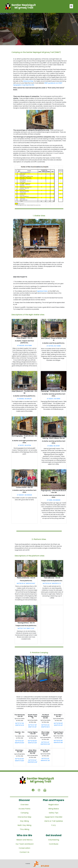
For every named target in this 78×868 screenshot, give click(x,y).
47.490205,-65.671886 (24, 346)
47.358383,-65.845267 (24, 399)
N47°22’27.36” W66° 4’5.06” (33, 726)
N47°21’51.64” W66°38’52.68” (33, 761)
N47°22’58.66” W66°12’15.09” (58, 724)
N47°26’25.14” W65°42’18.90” (26, 583)
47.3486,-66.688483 (54, 500)
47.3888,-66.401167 (54, 446)
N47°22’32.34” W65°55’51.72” (52, 583)
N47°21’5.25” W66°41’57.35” (45, 759)
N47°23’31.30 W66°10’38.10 (45, 726)
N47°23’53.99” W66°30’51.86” (58, 742)
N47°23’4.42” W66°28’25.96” (45, 743)
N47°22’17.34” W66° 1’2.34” (26, 628)
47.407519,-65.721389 (54, 346)
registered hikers (42, 291)
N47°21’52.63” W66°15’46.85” (20, 742)
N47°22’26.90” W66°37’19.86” (20, 760)
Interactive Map (28, 81)
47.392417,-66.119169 (54, 399)
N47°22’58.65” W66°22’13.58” (33, 742)
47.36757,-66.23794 (24, 445)
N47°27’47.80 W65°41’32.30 (20, 724)
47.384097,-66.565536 (24, 495)
